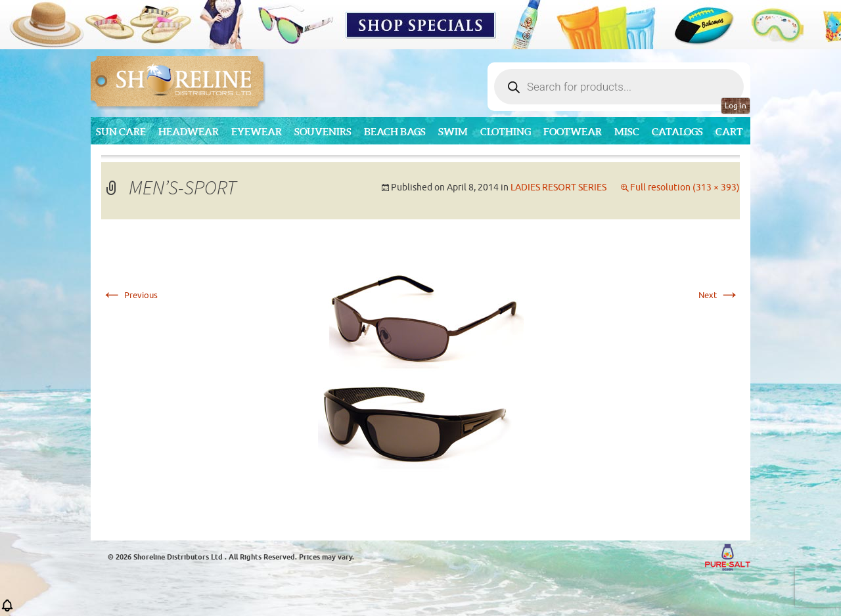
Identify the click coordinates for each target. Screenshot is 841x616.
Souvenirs (323, 132)
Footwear (573, 132)
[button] (7, 610)
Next (719, 295)
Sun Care (121, 132)
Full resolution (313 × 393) (685, 187)
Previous (129, 295)
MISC (627, 132)
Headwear (189, 132)
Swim (453, 132)
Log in (736, 106)
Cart (729, 132)
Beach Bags (395, 132)
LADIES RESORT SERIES (558, 187)
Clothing (506, 132)
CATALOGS (677, 132)
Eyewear (257, 132)
